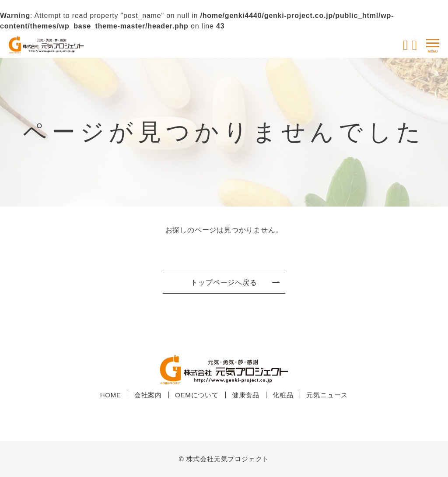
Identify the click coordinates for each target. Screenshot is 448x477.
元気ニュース (327, 395)
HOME (111, 395)
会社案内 (148, 395)
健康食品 (246, 395)
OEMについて (197, 395)
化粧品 (283, 395)
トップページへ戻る (224, 282)
